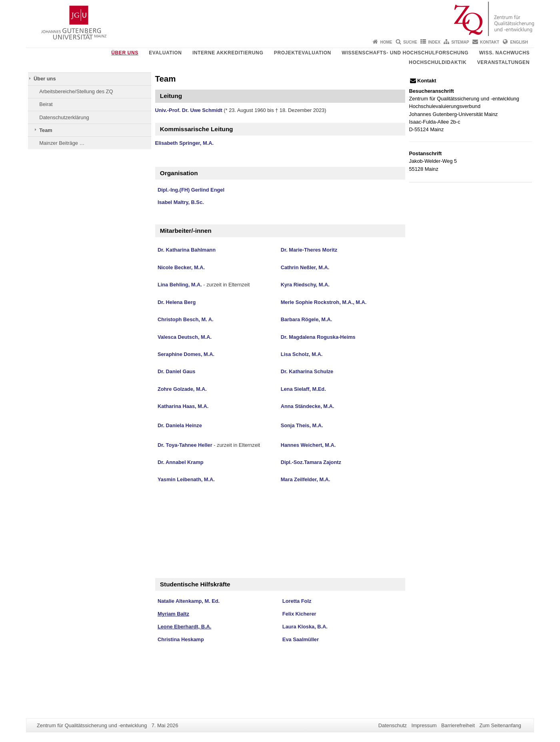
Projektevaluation (303, 53)
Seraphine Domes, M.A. (186, 354)
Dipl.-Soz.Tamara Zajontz (311, 462)
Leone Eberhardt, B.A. (184, 627)
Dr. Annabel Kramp (181, 462)
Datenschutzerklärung (64, 117)
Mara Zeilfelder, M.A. (306, 479)
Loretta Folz (297, 601)
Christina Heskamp (181, 639)
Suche (410, 42)
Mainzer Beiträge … (62, 143)
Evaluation (165, 53)
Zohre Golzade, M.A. (182, 389)
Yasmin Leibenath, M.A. (186, 479)
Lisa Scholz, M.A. (302, 354)
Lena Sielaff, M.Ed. (303, 389)
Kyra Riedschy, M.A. (305, 285)
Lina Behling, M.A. (180, 285)
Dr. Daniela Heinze (180, 425)
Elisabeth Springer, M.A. (184, 143)
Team (46, 130)
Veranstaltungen (503, 62)
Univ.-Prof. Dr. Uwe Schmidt (189, 110)
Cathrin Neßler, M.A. (305, 267)
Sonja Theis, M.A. (302, 425)
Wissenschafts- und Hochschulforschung (405, 53)
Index (434, 42)
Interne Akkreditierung (228, 53)
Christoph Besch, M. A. (186, 319)
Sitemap (460, 42)
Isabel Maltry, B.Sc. (181, 202)
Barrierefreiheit (458, 725)
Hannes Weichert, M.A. (308, 445)
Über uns (125, 53)
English (519, 42)
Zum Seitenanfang (500, 725)
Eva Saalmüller (301, 639)
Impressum (424, 725)
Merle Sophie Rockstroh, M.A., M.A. (324, 302)
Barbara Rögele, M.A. (307, 319)
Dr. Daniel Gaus (177, 371)
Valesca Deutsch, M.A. (185, 337)
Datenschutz (393, 725)
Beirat (46, 104)
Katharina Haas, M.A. (183, 406)
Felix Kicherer (299, 614)
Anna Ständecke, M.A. (308, 406)
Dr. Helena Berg (177, 302)
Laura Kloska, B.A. (305, 627)
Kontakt (490, 42)
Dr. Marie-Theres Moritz (309, 250)
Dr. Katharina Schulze (307, 371)
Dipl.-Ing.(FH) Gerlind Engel (191, 190)
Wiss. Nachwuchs (504, 53)
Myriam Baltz (173, 614)
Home (386, 42)
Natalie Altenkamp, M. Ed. (189, 601)
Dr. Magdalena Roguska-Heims (318, 337)
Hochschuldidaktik (438, 62)
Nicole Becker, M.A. (181, 267)
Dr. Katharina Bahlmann (187, 250)
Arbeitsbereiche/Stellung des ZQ (76, 91)
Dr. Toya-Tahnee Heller (185, 445)
